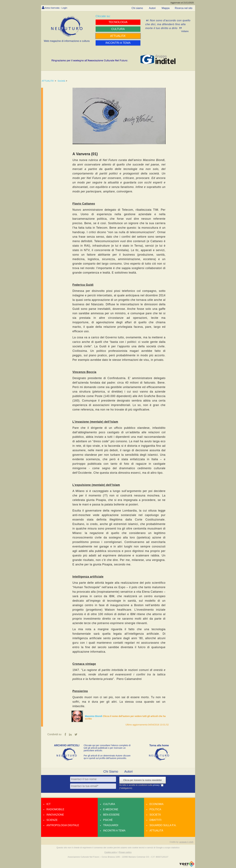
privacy (157, 785)
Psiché (108, 820)
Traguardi (111, 825)
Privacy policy (125, 852)
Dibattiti (155, 820)
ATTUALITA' (48, 81)
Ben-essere (111, 815)
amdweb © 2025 (186, 842)
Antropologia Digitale (63, 825)
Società (61, 81)
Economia (157, 804)
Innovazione (55, 815)
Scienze (52, 820)
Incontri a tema (114, 831)
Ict (49, 804)
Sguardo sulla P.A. (163, 825)
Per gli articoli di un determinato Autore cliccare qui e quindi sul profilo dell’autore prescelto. (107, 757)
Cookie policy (111, 852)
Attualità (156, 831)
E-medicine (111, 810)
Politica (155, 810)
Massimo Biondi (94, 716)
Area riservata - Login (57, 8)
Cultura (109, 804)
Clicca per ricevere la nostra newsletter (143, 780)
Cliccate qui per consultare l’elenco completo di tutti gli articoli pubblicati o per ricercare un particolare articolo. (107, 748)
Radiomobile (55, 810)
